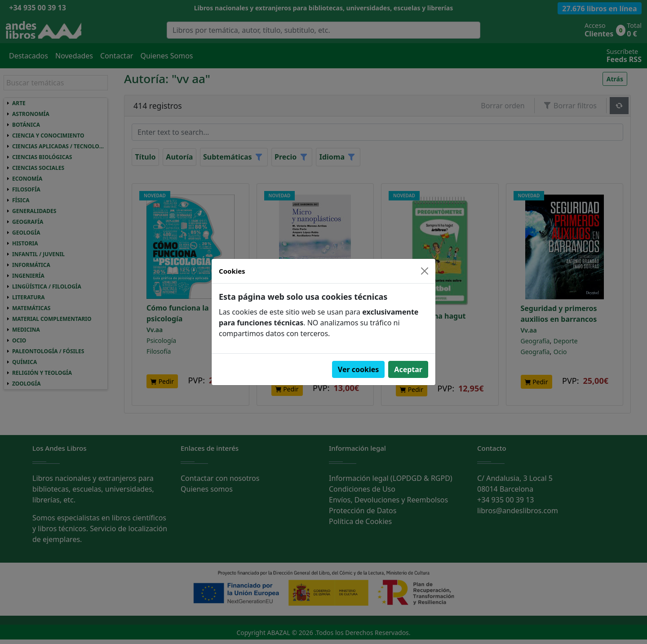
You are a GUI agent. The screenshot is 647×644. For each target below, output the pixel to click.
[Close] (425, 271)
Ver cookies (359, 369)
